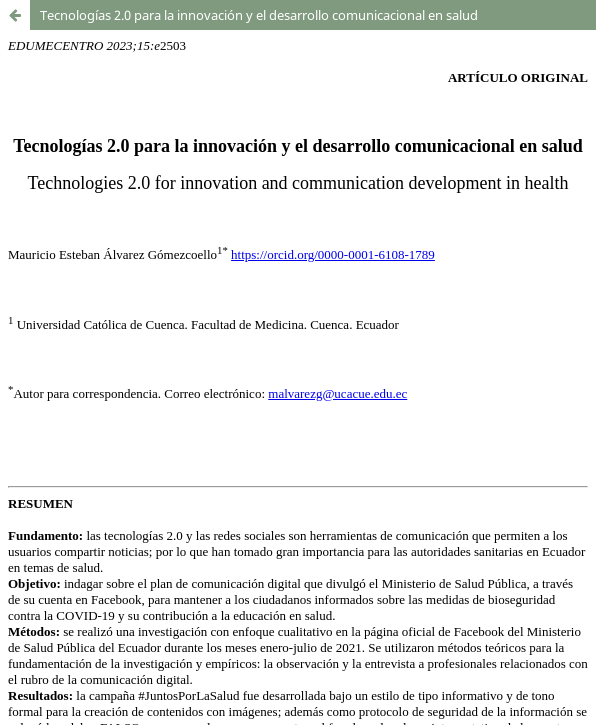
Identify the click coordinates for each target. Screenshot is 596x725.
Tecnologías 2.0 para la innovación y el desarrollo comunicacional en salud (259, 15)
